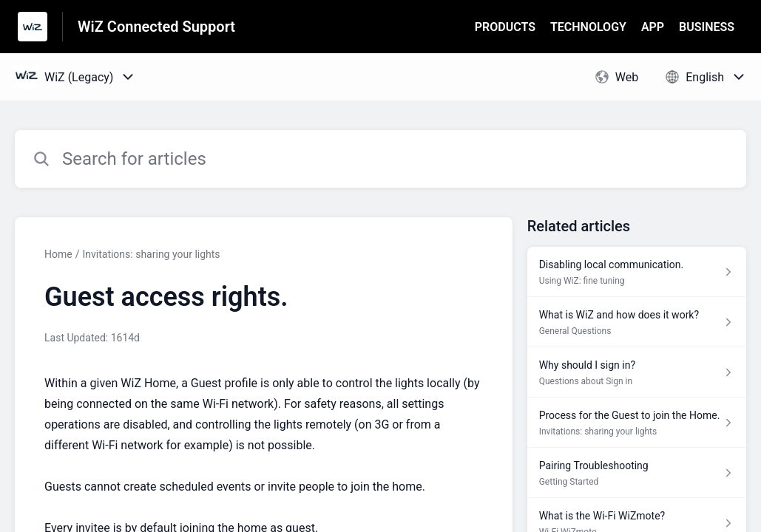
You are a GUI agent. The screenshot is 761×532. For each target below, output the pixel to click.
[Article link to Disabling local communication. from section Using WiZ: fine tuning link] (637, 272)
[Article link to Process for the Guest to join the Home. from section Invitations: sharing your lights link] (637, 423)
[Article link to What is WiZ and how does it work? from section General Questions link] (637, 322)
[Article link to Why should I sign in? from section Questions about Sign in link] (637, 372)
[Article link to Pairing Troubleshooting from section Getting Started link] (637, 473)
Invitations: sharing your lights (151, 254)
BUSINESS (707, 27)
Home (58, 254)
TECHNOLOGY (588, 27)
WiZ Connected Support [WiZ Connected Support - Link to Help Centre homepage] (156, 27)
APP (653, 27)
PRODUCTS (505, 27)
